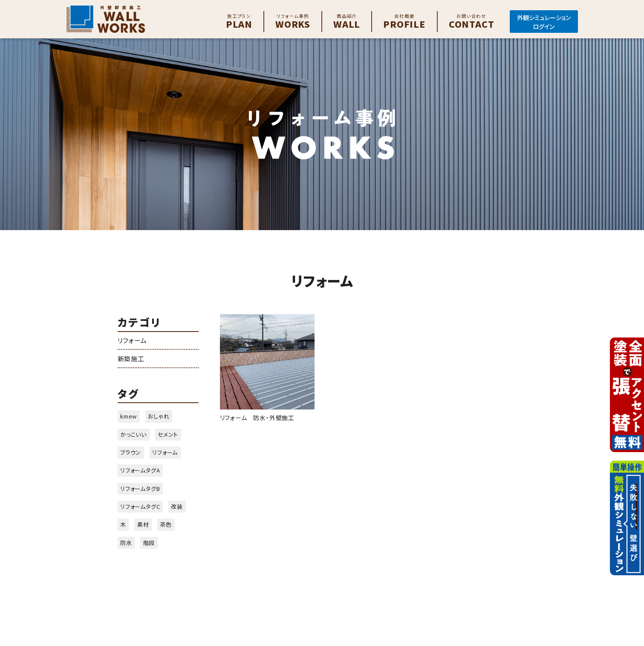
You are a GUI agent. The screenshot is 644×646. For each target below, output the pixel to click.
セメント (168, 434)
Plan (239, 22)
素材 (143, 524)
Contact (472, 22)
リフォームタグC (140, 506)
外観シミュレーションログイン (544, 22)
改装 (177, 506)
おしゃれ (159, 416)
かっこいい (133, 434)
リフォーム (132, 340)
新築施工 (131, 359)
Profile (404, 22)
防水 (126, 543)
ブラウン (131, 452)
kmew (129, 416)
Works (293, 22)
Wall (347, 22)
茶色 (166, 524)
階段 (149, 543)
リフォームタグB (140, 489)
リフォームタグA (140, 470)
